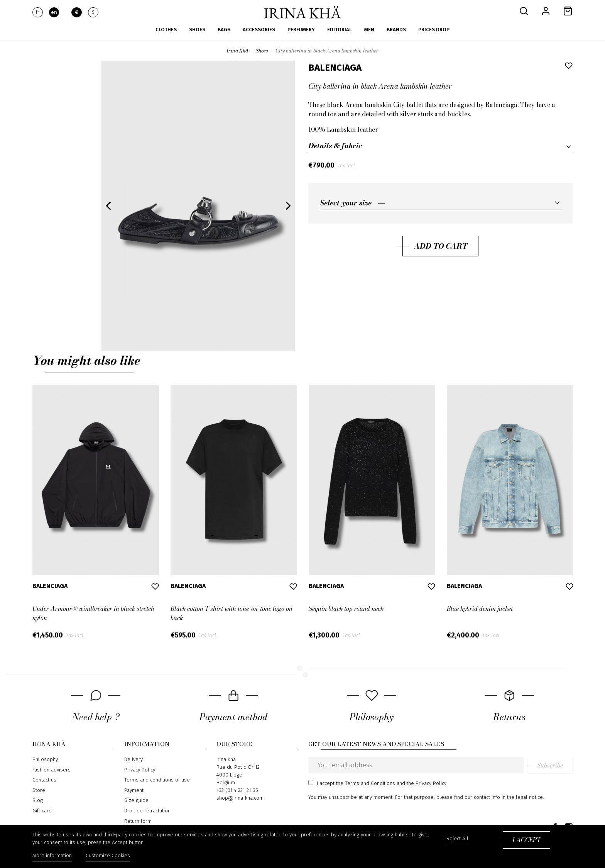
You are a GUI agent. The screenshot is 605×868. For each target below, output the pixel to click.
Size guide (136, 800)
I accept (526, 840)
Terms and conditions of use (157, 780)
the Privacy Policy (427, 783)
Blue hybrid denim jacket (480, 609)
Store (39, 790)
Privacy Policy (140, 770)
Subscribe (550, 765)
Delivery (134, 759)
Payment (134, 790)
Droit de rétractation (147, 811)
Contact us (44, 780)
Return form (138, 821)
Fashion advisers (52, 770)
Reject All (457, 839)
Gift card (42, 811)
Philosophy (45, 759)
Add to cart (441, 246)
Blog (38, 800)
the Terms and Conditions (366, 783)
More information (52, 856)
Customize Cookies (108, 856)
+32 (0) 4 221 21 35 (237, 790)
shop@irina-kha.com (240, 798)
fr (38, 12)
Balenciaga (335, 68)
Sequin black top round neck (346, 609)
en (54, 12)
